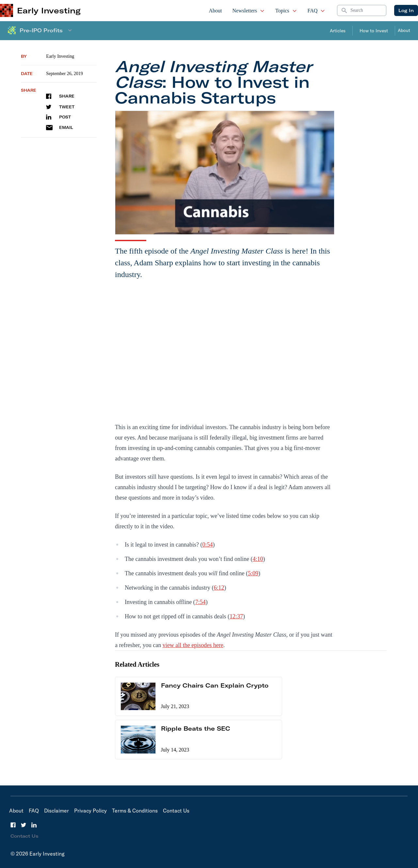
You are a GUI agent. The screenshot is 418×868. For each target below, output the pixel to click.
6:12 (219, 588)
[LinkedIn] (34, 825)
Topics (286, 11)
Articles (338, 31)
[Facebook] (13, 825)
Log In (406, 10)
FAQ (317, 11)
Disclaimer (56, 811)
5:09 (253, 573)
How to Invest (374, 31)
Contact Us (176, 811)
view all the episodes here (193, 645)
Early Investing (60, 56)
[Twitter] (24, 825)
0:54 (207, 545)
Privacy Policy (90, 811)
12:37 (236, 616)
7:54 (201, 602)
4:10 (258, 559)
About (216, 11)
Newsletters (249, 11)
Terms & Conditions (135, 811)
